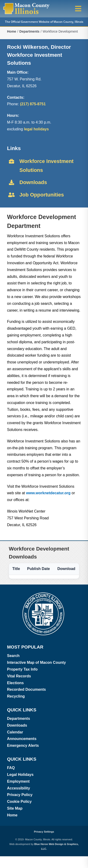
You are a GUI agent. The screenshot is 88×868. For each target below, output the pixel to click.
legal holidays (36, 129)
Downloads (33, 182)
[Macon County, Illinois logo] (44, 593)
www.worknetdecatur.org (49, 493)
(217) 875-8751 (33, 104)
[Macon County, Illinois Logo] (27, 4)
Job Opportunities (42, 195)
